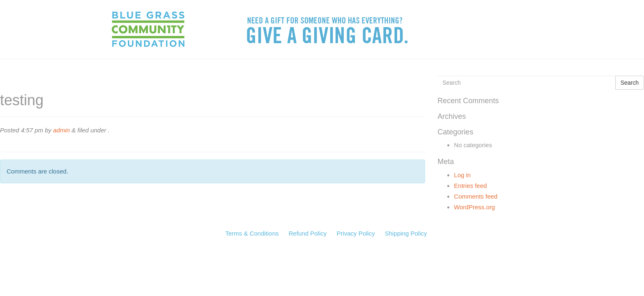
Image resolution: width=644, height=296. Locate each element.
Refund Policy (308, 233)
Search (630, 83)
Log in (462, 175)
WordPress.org (474, 207)
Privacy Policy (355, 233)
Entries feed (470, 186)
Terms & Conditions (252, 233)
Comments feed (476, 196)
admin (61, 130)
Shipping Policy (406, 233)
